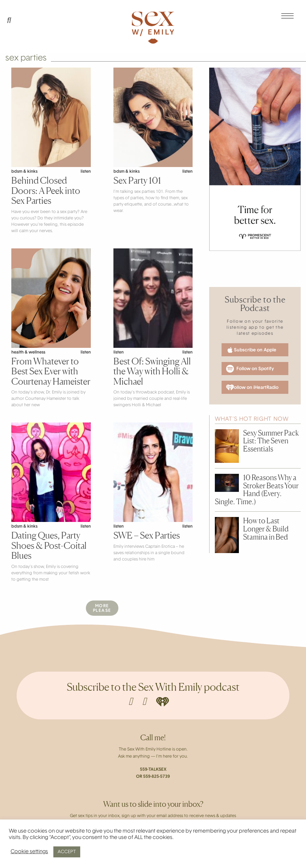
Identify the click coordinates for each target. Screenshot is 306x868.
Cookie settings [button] (29, 852)
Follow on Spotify (250, 369)
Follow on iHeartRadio (252, 387)
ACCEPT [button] (67, 852)
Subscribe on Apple (251, 350)
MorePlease (102, 608)
